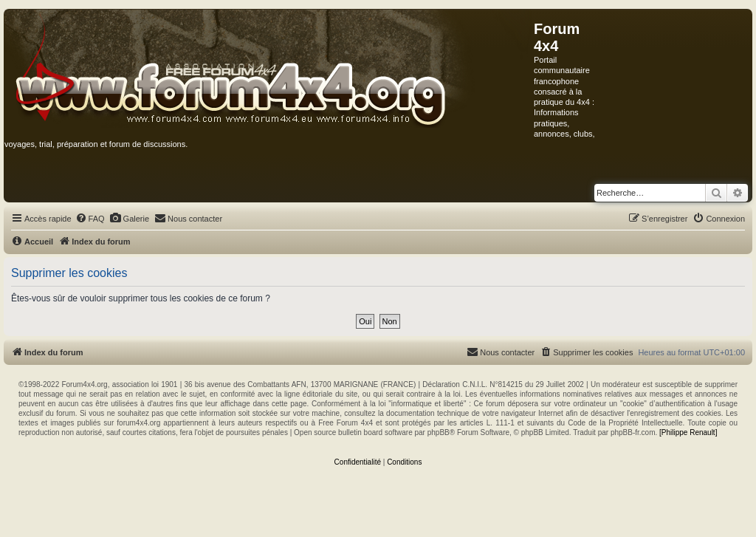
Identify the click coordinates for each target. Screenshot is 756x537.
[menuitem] (90, 219)
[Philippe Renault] (688, 432)
